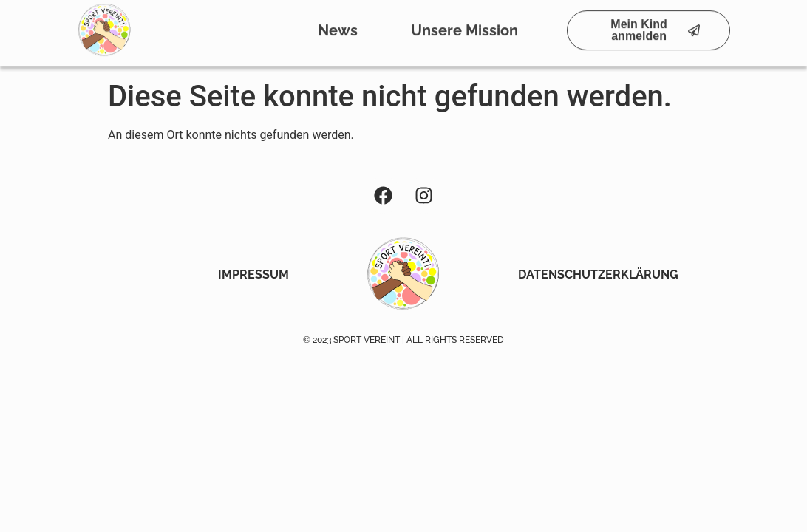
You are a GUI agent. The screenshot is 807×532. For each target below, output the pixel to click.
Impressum (253, 274)
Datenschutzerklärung (598, 274)
